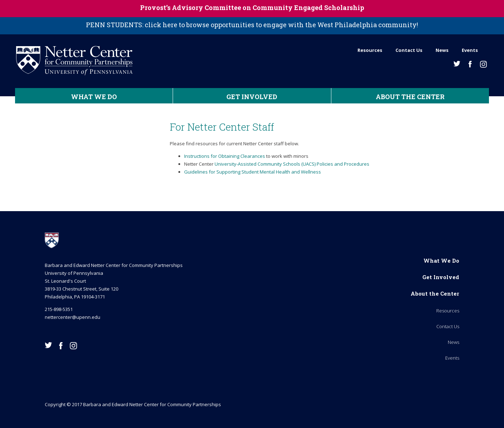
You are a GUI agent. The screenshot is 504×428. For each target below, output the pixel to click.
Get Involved (252, 97)
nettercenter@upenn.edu (73, 317)
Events (470, 50)
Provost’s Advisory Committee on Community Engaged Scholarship (252, 8)
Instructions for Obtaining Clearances (225, 156)
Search (487, 48)
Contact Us (409, 50)
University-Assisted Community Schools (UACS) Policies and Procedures (292, 164)
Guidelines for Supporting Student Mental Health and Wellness (253, 172)
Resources (370, 50)
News (442, 50)
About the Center (410, 97)
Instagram (483, 64)
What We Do (94, 97)
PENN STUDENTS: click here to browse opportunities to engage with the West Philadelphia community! (252, 25)
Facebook (470, 64)
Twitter (457, 64)
